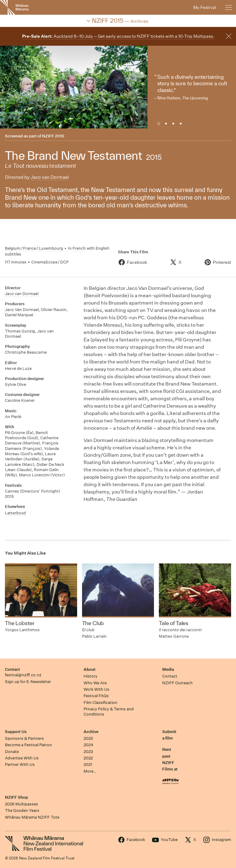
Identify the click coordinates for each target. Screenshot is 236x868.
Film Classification (100, 703)
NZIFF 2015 (53, 136)
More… (90, 771)
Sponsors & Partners (24, 738)
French (79, 248)
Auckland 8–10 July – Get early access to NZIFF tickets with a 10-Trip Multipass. (118, 36)
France (29, 248)
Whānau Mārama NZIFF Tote (32, 817)
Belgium (13, 248)
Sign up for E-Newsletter (28, 682)
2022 (88, 758)
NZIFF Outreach (177, 683)
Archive (91, 732)
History (90, 676)
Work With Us (96, 689)
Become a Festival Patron (28, 745)
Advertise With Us (22, 758)
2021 (88, 764)
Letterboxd (15, 513)
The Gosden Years (22, 810)
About (90, 669)
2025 (88, 738)
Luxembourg (51, 248)
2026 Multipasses (22, 804)
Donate (12, 752)
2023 (88, 752)
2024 (88, 745)
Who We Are (95, 683)
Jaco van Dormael (50, 177)
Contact (12, 669)
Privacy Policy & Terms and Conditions (109, 712)
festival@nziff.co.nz (23, 675)
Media (168, 669)
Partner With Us (20, 764)
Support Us (16, 732)
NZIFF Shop (16, 797)
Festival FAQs (96, 696)
